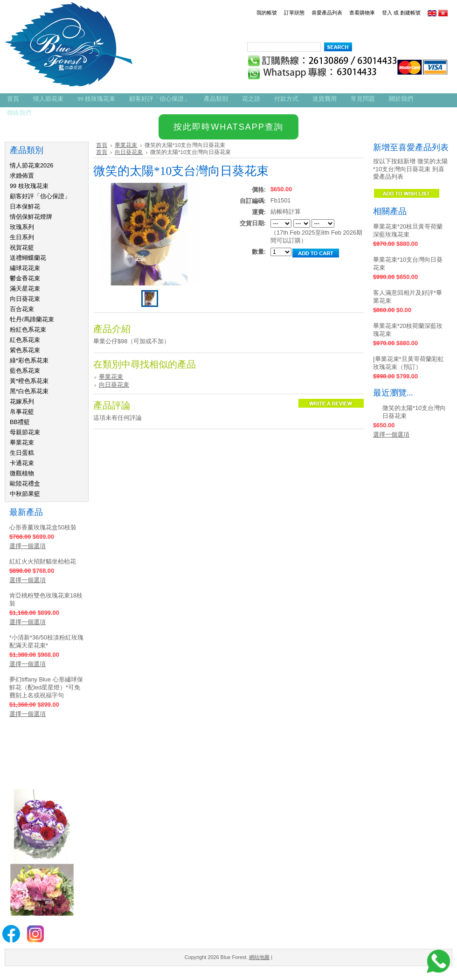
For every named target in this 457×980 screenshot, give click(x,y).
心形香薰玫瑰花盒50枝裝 (43, 527)
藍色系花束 (25, 371)
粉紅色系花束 (28, 330)
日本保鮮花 (25, 206)
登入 (387, 13)
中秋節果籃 (25, 494)
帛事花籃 (22, 412)
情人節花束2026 (31, 165)
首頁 (102, 145)
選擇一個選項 (28, 546)
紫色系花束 (25, 350)
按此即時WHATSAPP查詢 (228, 127)
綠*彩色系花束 (29, 360)
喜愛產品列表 (327, 13)
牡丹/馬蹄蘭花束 (32, 319)
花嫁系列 (22, 401)
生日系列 (22, 237)
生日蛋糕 (22, 453)
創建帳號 (410, 13)
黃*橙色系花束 (29, 381)
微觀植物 (22, 473)
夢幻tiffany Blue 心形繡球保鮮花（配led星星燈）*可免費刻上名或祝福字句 (46, 687)
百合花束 (22, 309)
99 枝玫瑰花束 (29, 186)
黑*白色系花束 (29, 391)
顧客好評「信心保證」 (40, 196)
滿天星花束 (25, 288)
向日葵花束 (25, 299)
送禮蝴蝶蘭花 (28, 258)
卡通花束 (22, 463)
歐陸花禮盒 (25, 483)
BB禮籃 (20, 422)
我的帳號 (267, 13)
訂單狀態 (294, 13)
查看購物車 (362, 13)
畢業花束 (22, 442)
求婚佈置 (22, 176)
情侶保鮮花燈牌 (31, 217)
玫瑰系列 (22, 227)
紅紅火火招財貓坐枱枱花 (43, 561)
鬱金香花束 (25, 278)
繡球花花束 (25, 268)
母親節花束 (25, 432)
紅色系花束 (25, 340)
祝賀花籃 (22, 247)
